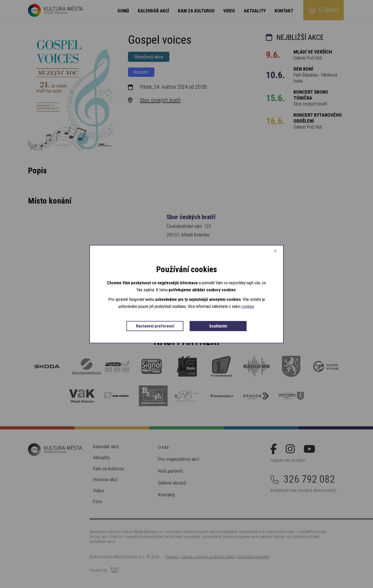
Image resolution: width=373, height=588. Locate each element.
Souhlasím (218, 326)
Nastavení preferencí (155, 326)
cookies (248, 307)
